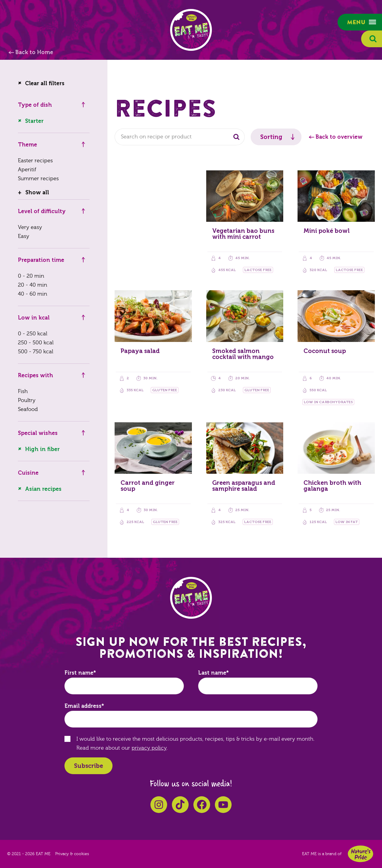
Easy (24, 236)
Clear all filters (45, 83)
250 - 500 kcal (36, 343)
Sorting (271, 137)
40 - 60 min (33, 294)
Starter (34, 121)
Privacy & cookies (72, 854)
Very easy (30, 227)
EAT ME (191, 30)
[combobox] (180, 137)
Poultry (27, 400)
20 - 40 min (33, 285)
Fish (23, 391)
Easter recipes (35, 161)
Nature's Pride (361, 854)
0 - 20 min (31, 276)
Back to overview (339, 137)
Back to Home (34, 52)
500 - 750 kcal (36, 352)
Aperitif (27, 170)
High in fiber (42, 449)
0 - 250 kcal (33, 334)
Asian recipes (43, 489)
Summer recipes (38, 179)
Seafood (28, 409)
